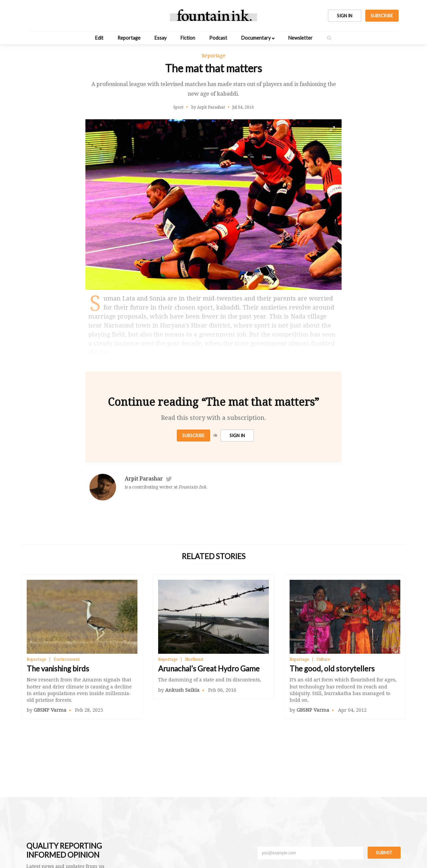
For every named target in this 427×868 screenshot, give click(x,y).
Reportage (129, 38)
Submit (384, 853)
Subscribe (193, 435)
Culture (323, 659)
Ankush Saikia (182, 690)
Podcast (218, 38)
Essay (160, 38)
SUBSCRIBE (382, 16)
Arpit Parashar (144, 479)
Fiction (188, 38)
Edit (99, 38)
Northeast (194, 659)
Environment (67, 659)
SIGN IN (345, 16)
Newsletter (300, 38)
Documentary (256, 38)
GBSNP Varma (50, 710)
